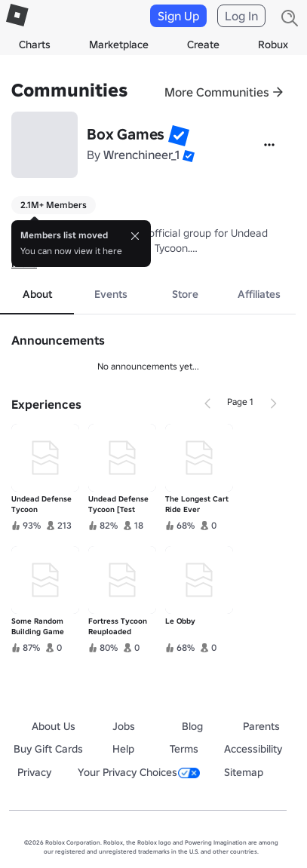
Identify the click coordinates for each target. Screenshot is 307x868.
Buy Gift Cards (48, 749)
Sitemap (244, 772)
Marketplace (119, 44)
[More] (269, 145)
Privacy (34, 772)
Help (123, 749)
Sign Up (178, 16)
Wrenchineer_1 (141, 155)
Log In (241, 16)
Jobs (124, 726)
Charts (35, 44)
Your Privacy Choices (139, 772)
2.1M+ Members (54, 205)
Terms (184, 749)
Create (203, 44)
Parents (261, 726)
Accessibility (253, 749)
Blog (192, 726)
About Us (54, 726)
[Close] (135, 236)
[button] (179, 136)
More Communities (217, 92)
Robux (273, 44)
